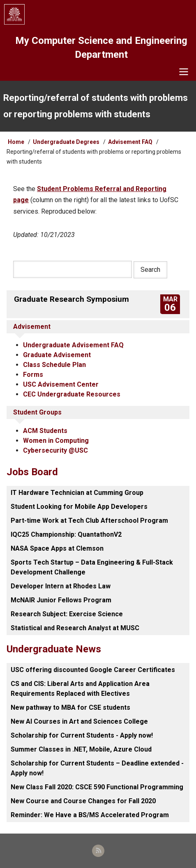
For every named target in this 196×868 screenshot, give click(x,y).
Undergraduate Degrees (66, 142)
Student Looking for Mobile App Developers (79, 507)
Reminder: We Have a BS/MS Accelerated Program (90, 815)
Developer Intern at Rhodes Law (61, 586)
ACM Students (45, 431)
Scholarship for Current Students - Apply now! (82, 735)
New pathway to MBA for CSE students (70, 707)
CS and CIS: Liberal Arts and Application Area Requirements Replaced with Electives (80, 689)
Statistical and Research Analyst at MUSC (75, 628)
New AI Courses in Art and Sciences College (79, 721)
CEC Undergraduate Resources (72, 394)
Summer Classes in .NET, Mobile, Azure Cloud (81, 749)
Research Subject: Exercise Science (67, 614)
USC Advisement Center (61, 384)
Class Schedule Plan (54, 365)
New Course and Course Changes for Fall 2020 (83, 801)
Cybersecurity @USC (55, 450)
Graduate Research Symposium (71, 299)
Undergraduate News (54, 649)
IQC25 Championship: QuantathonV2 (66, 534)
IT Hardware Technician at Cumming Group (77, 493)
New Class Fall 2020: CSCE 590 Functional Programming (97, 787)
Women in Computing (56, 441)
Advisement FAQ (130, 142)
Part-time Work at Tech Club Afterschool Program (89, 521)
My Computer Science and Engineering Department (101, 48)
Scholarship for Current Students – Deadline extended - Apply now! (97, 768)
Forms (33, 375)
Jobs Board (32, 472)
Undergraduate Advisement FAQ (73, 345)
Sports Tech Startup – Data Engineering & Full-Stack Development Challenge (92, 567)
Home (16, 142)
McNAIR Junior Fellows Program (61, 600)
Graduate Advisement (57, 355)
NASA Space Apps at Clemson (57, 548)
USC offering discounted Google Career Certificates (93, 670)
